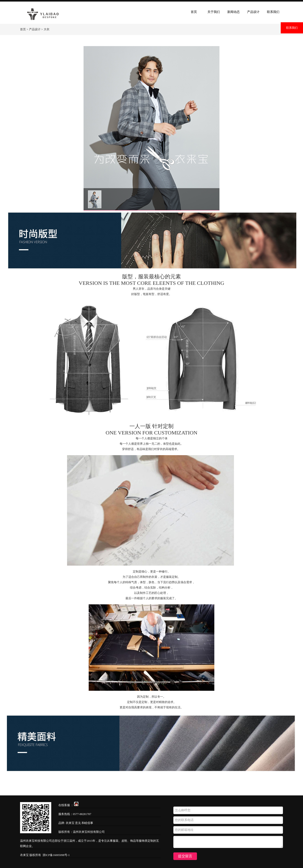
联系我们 (292, 28)
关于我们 (214, 12)
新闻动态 (233, 12)
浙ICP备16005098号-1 (56, 855)
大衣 (47, 29)
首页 (194, 12)
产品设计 (253, 12)
